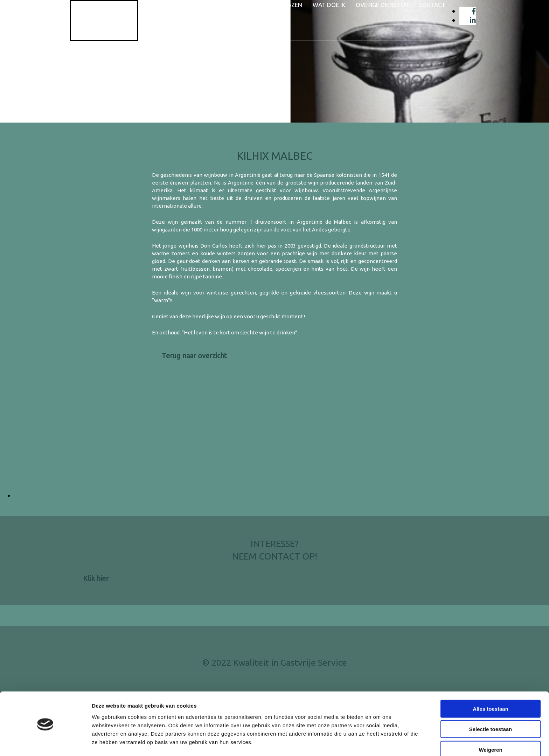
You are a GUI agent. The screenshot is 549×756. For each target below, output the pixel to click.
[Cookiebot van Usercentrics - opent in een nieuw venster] (45, 742)
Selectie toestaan (491, 707)
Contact (432, 5)
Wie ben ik (192, 5)
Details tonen (378, 742)
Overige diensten (382, 5)
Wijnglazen (284, 5)
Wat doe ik (329, 5)
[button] (194, 356)
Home (159, 5)
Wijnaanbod (237, 5)
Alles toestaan (491, 686)
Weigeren (490, 727)
